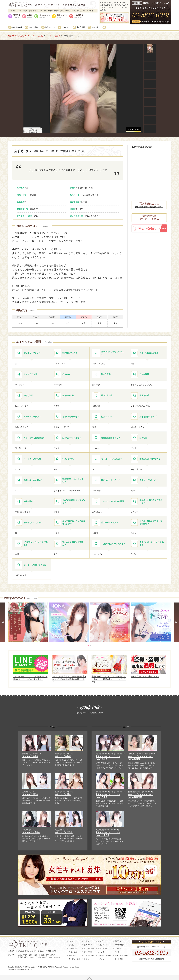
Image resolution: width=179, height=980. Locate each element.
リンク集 (101, 952)
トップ (100, 941)
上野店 (87, 941)
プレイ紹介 (96, 27)
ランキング (66, 27)
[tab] (88, 645)
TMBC (71, 941)
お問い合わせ (74, 955)
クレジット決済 (74, 959)
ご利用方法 (79, 16)
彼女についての (149, 218)
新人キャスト (45, 16)
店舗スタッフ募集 (121, 955)
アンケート (111, 27)
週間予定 (17, 16)
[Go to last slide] (3, 622)
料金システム (62, 16)
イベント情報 (34, 27)
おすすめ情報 (17, 27)
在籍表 (30, 16)
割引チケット (50, 27)
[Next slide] (176, 622)
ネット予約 (119, 959)
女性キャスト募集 (104, 955)
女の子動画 (81, 27)
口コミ (87, 959)
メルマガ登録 (89, 955)
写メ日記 (101, 959)
